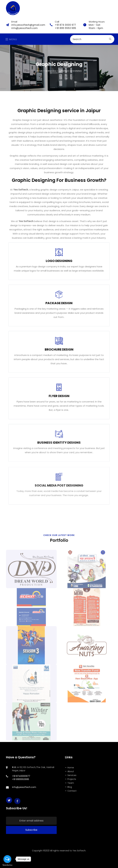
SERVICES (52, 71)
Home (40, 71)
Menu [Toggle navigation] (11, 39)
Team (69, 783)
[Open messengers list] (7, 859)
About (69, 771)
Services (71, 775)
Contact (71, 791)
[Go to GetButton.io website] (7, 865)
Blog (68, 787)
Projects (71, 779)
